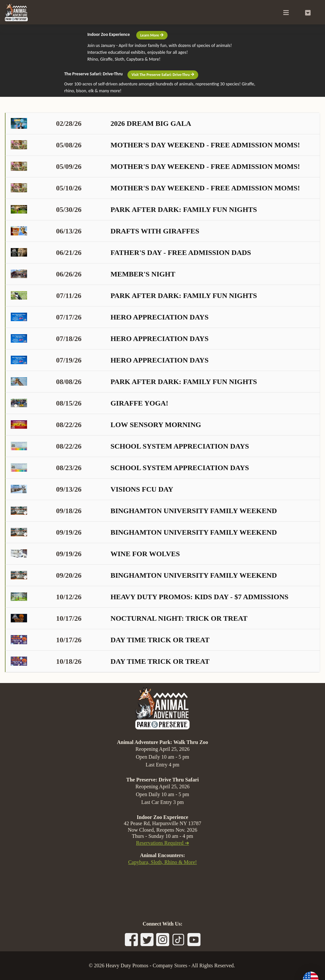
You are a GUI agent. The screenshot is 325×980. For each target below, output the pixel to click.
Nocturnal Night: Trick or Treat (129, 618)
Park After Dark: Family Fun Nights (134, 209)
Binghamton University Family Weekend (144, 511)
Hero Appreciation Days (110, 317)
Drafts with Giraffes (105, 231)
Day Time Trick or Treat (110, 640)
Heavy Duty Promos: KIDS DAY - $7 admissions (150, 597)
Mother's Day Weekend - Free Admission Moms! (155, 145)
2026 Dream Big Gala (101, 123)
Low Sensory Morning (106, 425)
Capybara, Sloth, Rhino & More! (162, 862)
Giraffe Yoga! (89, 403)
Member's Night (93, 274)
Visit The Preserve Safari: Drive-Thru (163, 75)
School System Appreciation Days (130, 446)
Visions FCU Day (92, 489)
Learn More (152, 35)
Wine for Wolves (95, 554)
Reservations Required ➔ (162, 843)
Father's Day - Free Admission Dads (131, 252)
